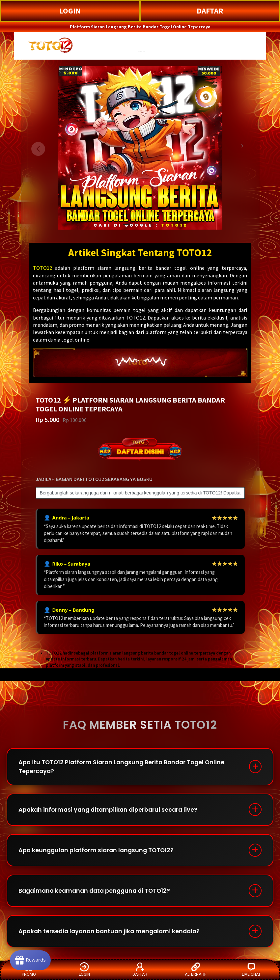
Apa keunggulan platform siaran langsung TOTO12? (98, 852)
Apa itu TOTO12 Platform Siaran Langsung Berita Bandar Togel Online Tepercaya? (124, 767)
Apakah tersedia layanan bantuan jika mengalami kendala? (112, 934)
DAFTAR (210, 11)
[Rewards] (31, 960)
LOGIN (70, 11)
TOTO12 (42, 268)
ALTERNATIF (196, 969)
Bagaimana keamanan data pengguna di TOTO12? (97, 893)
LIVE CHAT (251, 969)
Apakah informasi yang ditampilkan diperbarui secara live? (110, 811)
